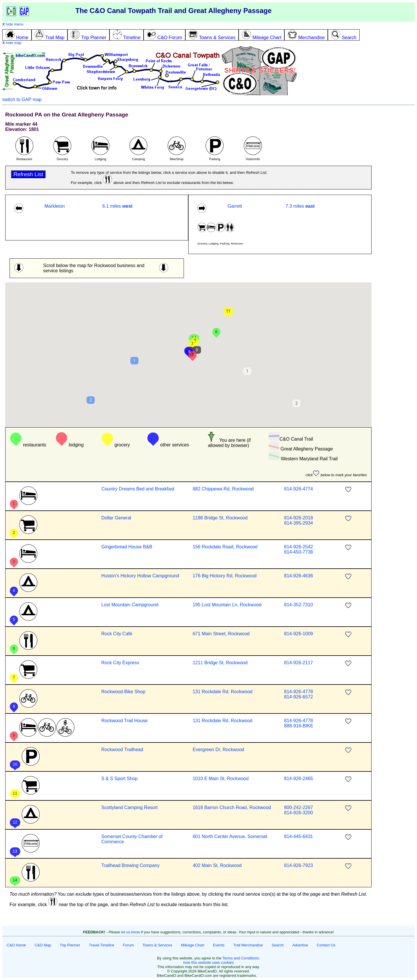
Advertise (300, 945)
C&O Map (43, 945)
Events (219, 945)
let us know (130, 932)
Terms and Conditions (241, 958)
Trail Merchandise (248, 945)
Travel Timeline (102, 945)
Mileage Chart (193, 945)
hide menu (13, 24)
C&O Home (16, 945)
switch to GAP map (22, 100)
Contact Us (326, 945)
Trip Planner (70, 945)
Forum (129, 945)
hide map (12, 43)
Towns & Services (157, 945)
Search (278, 945)
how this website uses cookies (209, 962)
